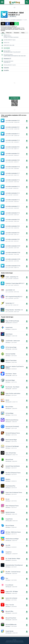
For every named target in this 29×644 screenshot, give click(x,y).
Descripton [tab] (17, 33)
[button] (3, 24)
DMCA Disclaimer (20, 642)
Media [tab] (23, 33)
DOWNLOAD (14, 98)
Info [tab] (3, 33)
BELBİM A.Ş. (13, 17)
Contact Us (8, 642)
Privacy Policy (13, 642)
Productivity (6, 68)
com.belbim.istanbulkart (16, 20)
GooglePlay (6, 70)
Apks (2, 20)
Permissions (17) (7, 58)
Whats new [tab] (9, 33)
